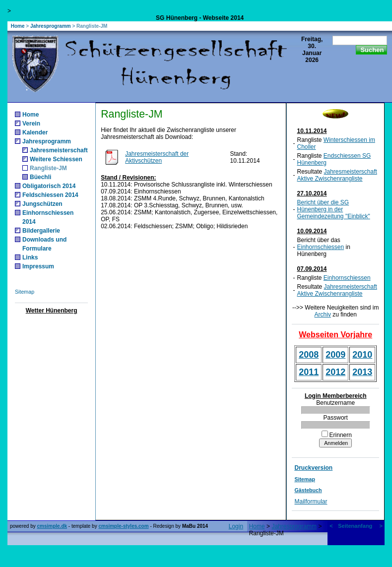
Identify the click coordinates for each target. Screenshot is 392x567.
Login (236, 526)
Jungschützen (42, 204)
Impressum (38, 266)
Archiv (323, 315)
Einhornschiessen (320, 247)
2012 (335, 372)
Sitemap (25, 292)
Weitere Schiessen (56, 159)
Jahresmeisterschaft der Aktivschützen (157, 157)
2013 (362, 372)
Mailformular (311, 502)
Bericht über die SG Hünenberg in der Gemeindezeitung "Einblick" (333, 209)
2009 (335, 355)
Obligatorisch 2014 (49, 186)
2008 (309, 355)
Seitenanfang (355, 526)
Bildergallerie (41, 231)
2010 (362, 355)
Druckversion (313, 468)
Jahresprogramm (51, 26)
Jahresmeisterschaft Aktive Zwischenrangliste (337, 175)
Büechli (40, 177)
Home (18, 26)
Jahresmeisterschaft (59, 150)
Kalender (35, 132)
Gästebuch (308, 490)
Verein (31, 124)
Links (30, 257)
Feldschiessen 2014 (50, 195)
